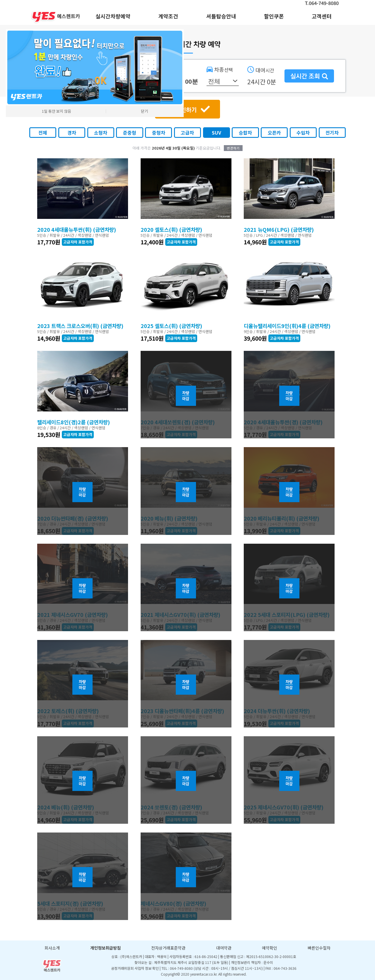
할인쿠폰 (274, 16)
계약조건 (168, 16)
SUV (217, 133)
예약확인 (270, 948)
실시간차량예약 (113, 16)
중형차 (159, 133)
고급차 (187, 133)
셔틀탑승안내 (221, 16)
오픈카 (274, 133)
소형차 (101, 133)
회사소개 (52, 948)
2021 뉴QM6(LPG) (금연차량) (279, 229)
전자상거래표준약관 (168, 948)
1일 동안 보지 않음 (57, 111)
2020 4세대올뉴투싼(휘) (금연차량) (77, 229)
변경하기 (233, 148)
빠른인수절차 (319, 948)
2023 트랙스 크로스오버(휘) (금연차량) (80, 326)
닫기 (144, 111)
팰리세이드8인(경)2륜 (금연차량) (74, 422)
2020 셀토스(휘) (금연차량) (171, 229)
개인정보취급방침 (105, 948)
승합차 (245, 133)
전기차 (332, 133)
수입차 (303, 133)
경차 (72, 133)
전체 (43, 133)
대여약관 (224, 948)
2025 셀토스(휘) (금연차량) (171, 326)
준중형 (130, 133)
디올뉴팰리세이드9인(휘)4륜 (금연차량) (287, 326)
